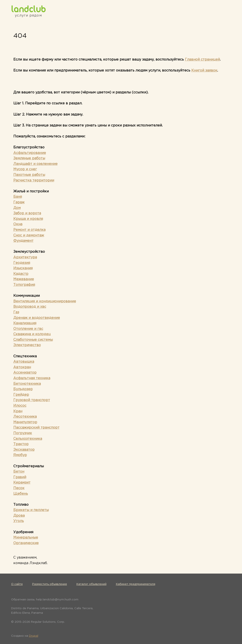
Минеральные (26, 538)
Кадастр (21, 274)
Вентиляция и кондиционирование (45, 301)
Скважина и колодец (32, 334)
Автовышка (24, 362)
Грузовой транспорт (32, 400)
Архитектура (25, 257)
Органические (26, 543)
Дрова (19, 516)
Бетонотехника (27, 384)
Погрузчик (23, 433)
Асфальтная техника (32, 378)
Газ (16, 312)
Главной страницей (202, 60)
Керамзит (22, 483)
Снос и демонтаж (29, 235)
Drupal (34, 636)
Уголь (19, 521)
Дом (17, 208)
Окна (18, 224)
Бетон (19, 472)
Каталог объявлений (91, 584)
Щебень (21, 494)
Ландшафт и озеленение (35, 164)
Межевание (24, 279)
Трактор (21, 444)
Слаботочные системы (33, 340)
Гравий (20, 477)
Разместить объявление (50, 584)
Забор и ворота (27, 213)
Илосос (20, 406)
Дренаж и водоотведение (37, 318)
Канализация (25, 323)
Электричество (27, 345)
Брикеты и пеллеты (31, 510)
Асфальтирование (30, 153)
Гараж (19, 202)
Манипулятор (25, 422)
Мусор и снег (25, 169)
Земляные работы (29, 158)
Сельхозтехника (28, 439)
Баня (18, 197)
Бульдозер (23, 389)
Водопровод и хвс (30, 307)
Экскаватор (24, 450)
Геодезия (22, 263)
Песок (19, 488)
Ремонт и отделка (29, 230)
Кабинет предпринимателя (136, 584)
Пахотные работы (29, 175)
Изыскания (23, 268)
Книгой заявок (204, 71)
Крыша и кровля (28, 219)
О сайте (17, 584)
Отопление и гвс (28, 329)
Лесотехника (25, 417)
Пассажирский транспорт (36, 428)
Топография (24, 285)
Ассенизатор (25, 373)
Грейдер (21, 395)
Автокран (22, 367)
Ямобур (20, 455)
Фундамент (23, 241)
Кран (18, 411)
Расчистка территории (34, 180)
